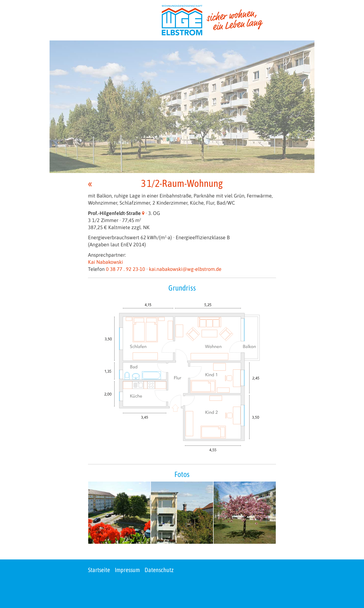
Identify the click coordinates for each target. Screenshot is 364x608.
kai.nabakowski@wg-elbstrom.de (185, 269)
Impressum (127, 570)
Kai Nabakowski (105, 262)
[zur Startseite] (212, 20)
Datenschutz (159, 570)
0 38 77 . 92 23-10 (126, 269)
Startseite (99, 570)
